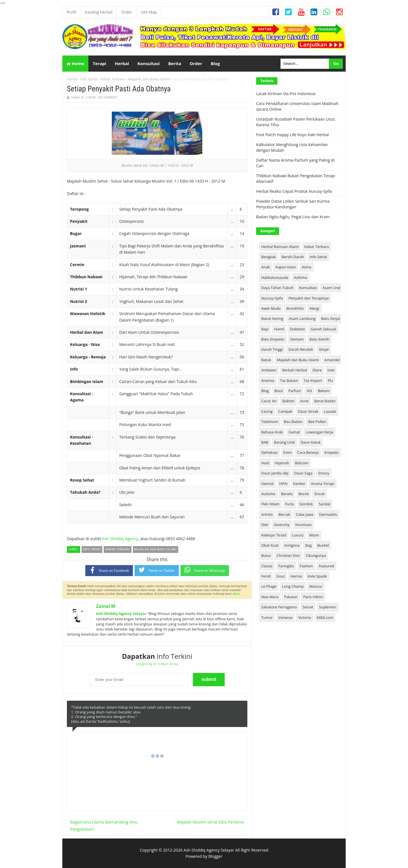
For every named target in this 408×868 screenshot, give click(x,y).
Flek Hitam (270, 504)
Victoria (305, 617)
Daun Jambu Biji (275, 473)
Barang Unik (284, 442)
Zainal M (106, 606)
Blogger (215, 856)
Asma (307, 267)
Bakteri (288, 401)
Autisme (268, 494)
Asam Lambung (302, 318)
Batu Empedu (273, 339)
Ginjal (324, 349)
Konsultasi (308, 288)
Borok (304, 494)
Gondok (306, 504)
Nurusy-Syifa (272, 298)
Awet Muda (271, 308)
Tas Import (313, 380)
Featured (326, 566)
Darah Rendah (301, 349)
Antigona (292, 545)
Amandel (332, 360)
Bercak (284, 514)
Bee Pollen (317, 422)
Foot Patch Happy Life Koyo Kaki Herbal (292, 135)
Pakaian (291, 597)
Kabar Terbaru (113, 79)
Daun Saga (303, 473)
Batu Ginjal (330, 318)
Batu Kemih (319, 339)
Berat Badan (325, 401)
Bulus (266, 555)
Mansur (316, 586)
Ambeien (269, 370)
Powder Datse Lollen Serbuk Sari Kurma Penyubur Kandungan (293, 204)
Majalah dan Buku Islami (149, 79)
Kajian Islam (286, 267)
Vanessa (285, 617)
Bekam (324, 391)
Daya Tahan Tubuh (277, 288)
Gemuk (267, 484)
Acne (304, 401)
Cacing (267, 411)
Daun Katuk (311, 442)
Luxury (298, 535)
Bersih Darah (293, 257)
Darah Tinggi (272, 349)
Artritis (267, 514)
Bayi (265, 329)
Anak (265, 267)
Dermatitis (328, 514)
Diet (265, 525)
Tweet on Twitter (157, 570)
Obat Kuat (270, 545)
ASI (309, 391)
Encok (320, 494)
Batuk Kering (272, 318)
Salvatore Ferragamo (279, 607)
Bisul (279, 391)
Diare (317, 370)
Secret (308, 607)
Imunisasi (303, 525)
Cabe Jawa (305, 514)
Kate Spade (317, 576)
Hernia (296, 576)
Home (75, 63)
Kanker (299, 484)
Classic (267, 566)
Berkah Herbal (295, 370)
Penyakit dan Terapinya (308, 298)
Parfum (295, 391)
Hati (331, 370)
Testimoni (270, 422)
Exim (287, 452)
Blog (265, 391)
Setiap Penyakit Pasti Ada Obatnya (119, 89)
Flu (330, 380)
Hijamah (282, 463)
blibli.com (325, 617)
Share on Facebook (109, 570)
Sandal (325, 504)
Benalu (287, 494)
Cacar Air (269, 401)
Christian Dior (288, 555)
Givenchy (282, 525)
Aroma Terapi (322, 484)
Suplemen (328, 607)
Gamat (294, 432)
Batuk (266, 360)
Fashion (306, 566)
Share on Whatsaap (205, 570)
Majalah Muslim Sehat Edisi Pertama (210, 822)
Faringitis (286, 566)
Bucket (323, 545)
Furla (289, 504)
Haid (265, 463)
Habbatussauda (275, 277)
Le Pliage (269, 586)
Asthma (300, 277)
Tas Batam (289, 380)
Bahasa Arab (272, 432)
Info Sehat (89, 79)
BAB (265, 442)
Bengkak (269, 257)
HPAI (283, 484)
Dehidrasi (269, 452)
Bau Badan (293, 422)
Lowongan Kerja (319, 432)
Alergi (314, 308)
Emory (324, 473)
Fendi (266, 576)
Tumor (267, 617)
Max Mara (270, 597)
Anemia (268, 380)
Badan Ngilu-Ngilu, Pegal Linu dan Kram (293, 217)
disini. (237, 594)
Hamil (279, 329)
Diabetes (297, 329)
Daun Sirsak (308, 411)
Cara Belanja (308, 452)
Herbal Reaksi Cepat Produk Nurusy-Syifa (294, 191)
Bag (308, 545)
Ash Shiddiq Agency (120, 539)
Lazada (330, 411)
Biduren (302, 463)
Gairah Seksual (323, 329)
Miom (314, 535)
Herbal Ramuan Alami (280, 247)
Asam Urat (331, 288)
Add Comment (108, 98)
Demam (297, 339)
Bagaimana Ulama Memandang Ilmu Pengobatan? (104, 826)
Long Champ (293, 586)
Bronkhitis (295, 308)
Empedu (331, 452)
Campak (285, 411)
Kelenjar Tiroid (274, 535)
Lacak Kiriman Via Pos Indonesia (286, 94)
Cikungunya (316, 555)
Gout (280, 576)
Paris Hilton (313, 597)
